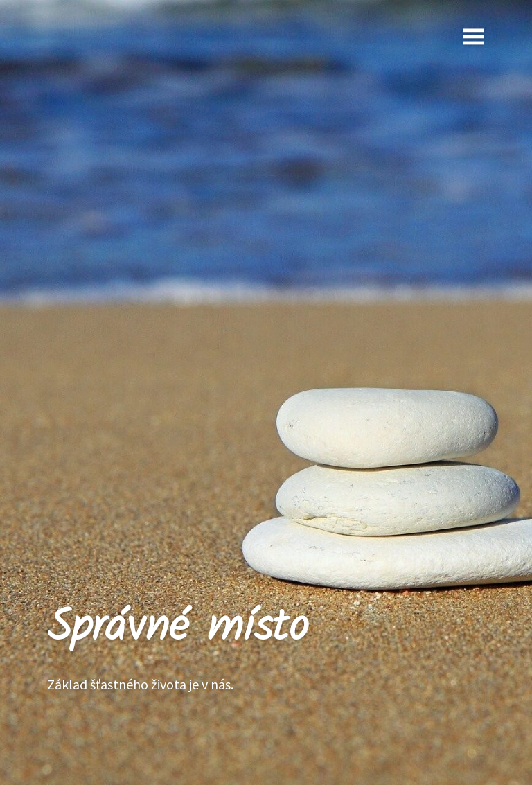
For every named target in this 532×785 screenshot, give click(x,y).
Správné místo (178, 628)
